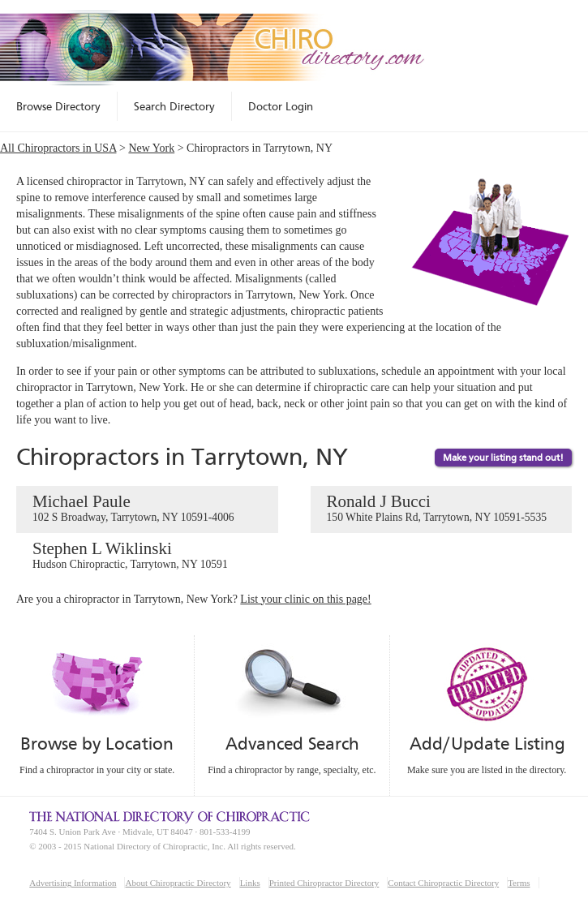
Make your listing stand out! (503, 458)
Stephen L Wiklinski (147, 556)
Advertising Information (73, 883)
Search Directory (174, 106)
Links (250, 883)
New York (151, 148)
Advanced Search (292, 744)
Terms (519, 883)
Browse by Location (97, 744)
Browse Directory (58, 106)
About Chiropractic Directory (178, 883)
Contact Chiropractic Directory (443, 883)
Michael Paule (147, 509)
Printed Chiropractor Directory (324, 883)
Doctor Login (281, 106)
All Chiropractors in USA (58, 148)
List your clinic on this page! (305, 599)
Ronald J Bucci (442, 509)
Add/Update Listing (487, 744)
